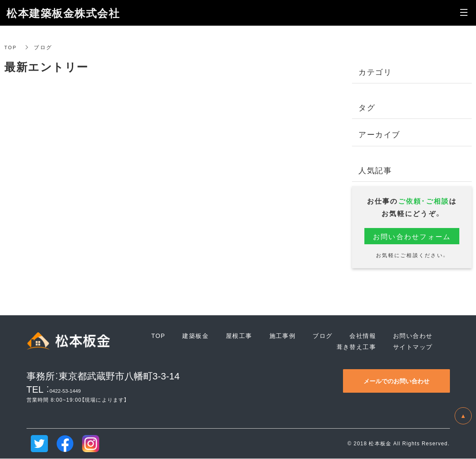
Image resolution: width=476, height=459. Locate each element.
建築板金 (195, 336)
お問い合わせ (413, 336)
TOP (11, 47)
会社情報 (363, 336)
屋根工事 (239, 336)
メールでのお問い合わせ (396, 381)
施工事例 (283, 336)
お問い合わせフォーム (412, 236)
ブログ (322, 336)
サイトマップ (413, 346)
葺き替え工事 (356, 346)
